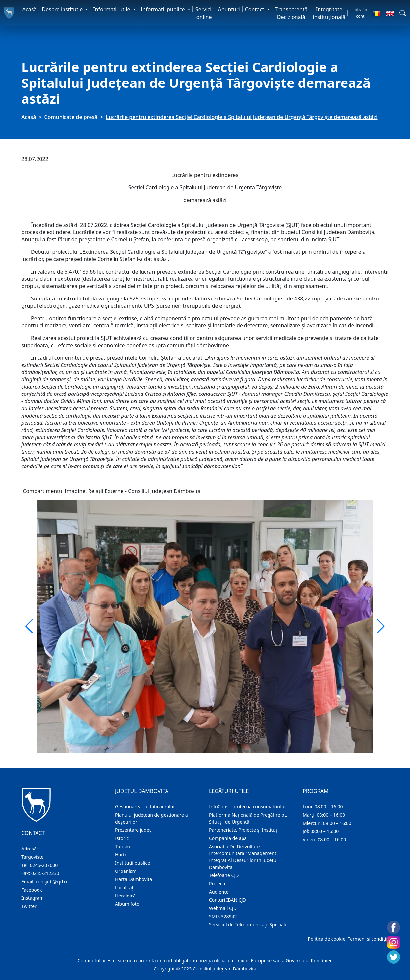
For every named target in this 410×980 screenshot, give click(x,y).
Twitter (29, 906)
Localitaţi (125, 887)
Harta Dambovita (134, 879)
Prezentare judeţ (133, 830)
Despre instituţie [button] (63, 9)
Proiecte (218, 884)
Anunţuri (229, 9)
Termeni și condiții (368, 939)
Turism (123, 846)
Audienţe (219, 892)
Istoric (122, 838)
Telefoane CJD (224, 875)
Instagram (33, 898)
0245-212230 (45, 873)
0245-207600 (44, 865)
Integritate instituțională (329, 13)
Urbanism (126, 871)
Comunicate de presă (71, 117)
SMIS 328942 (223, 916)
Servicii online (204, 13)
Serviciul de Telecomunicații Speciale (248, 925)
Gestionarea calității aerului (145, 807)
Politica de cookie (326, 939)
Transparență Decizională (291, 13)
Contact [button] (255, 9)
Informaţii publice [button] (164, 9)
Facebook (32, 890)
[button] (403, 13)
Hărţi (121, 855)
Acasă (30, 9)
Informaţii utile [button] (112, 9)
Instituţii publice (133, 863)
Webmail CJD (223, 908)
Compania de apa (228, 838)
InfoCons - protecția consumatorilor (248, 807)
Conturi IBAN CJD (228, 900)
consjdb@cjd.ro (52, 882)
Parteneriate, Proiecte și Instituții (244, 830)
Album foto (127, 904)
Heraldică (125, 896)
